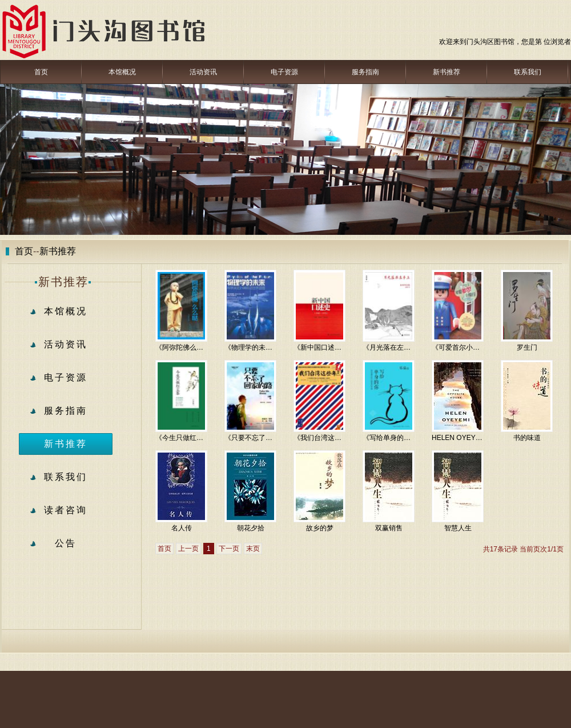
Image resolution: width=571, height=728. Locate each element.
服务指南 (365, 72)
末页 (253, 549)
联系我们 (528, 72)
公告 (66, 543)
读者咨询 (66, 510)
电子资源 (284, 72)
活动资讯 (203, 72)
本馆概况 (122, 72)
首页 (41, 72)
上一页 (188, 549)
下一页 (229, 549)
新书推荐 (447, 72)
